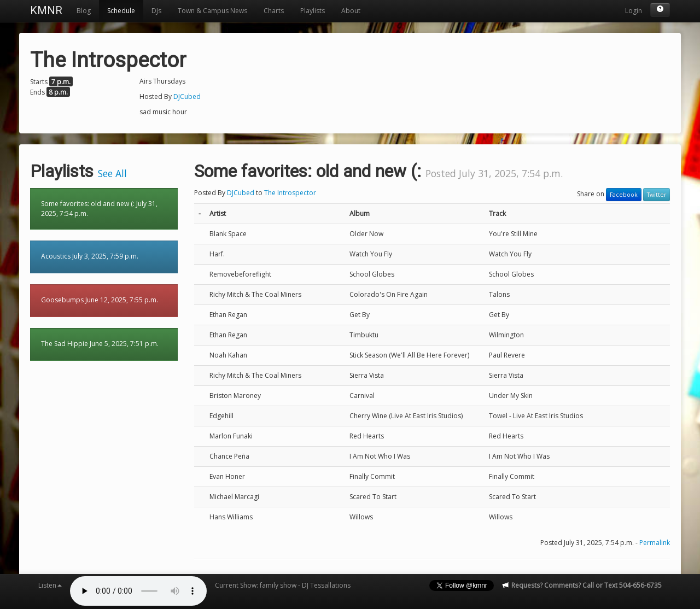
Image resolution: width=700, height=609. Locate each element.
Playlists (313, 11)
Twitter (657, 195)
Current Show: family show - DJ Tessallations (283, 585)
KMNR (46, 10)
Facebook (624, 195)
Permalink (655, 543)
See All (112, 173)
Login (634, 11)
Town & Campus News (212, 11)
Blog (84, 11)
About (351, 11)
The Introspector (290, 193)
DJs (156, 11)
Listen (50, 585)
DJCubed (187, 96)
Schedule (121, 11)
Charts (274, 11)
